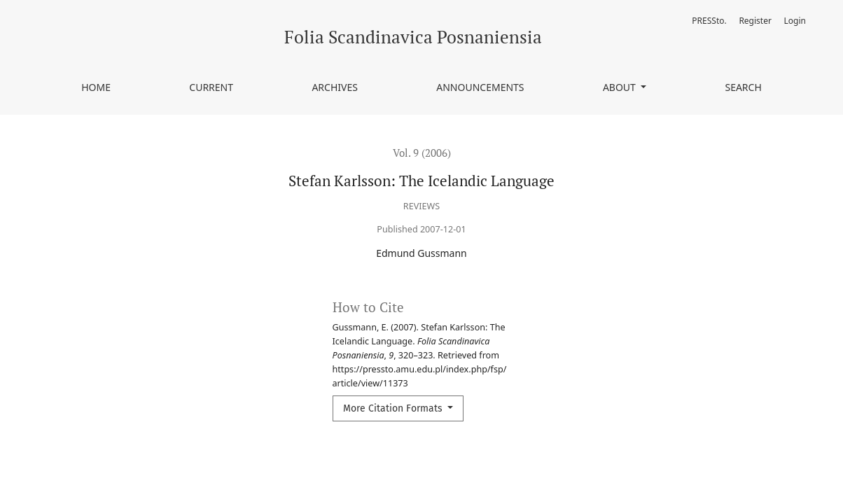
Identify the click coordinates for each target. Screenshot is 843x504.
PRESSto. (709, 21)
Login (795, 21)
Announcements (480, 87)
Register (755, 21)
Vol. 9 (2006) (422, 153)
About (621, 87)
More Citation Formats (394, 408)
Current (211, 87)
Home (96, 87)
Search (743, 87)
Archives (335, 87)
